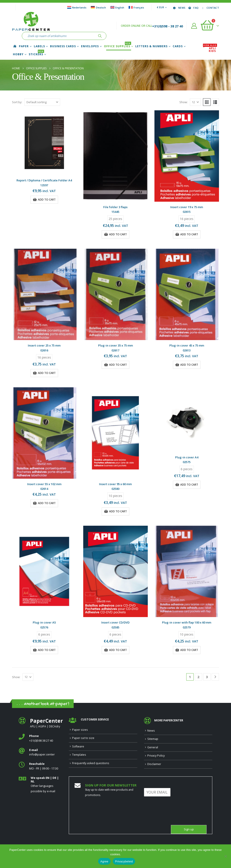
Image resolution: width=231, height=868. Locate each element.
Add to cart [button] (47, 200)
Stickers (36, 54)
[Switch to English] (117, 7)
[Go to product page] (44, 143)
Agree (104, 861)
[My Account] (194, 26)
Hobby (18, 54)
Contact (210, 8)
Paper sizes (80, 730)
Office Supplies (118, 46)
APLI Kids (210, 50)
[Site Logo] (31, 22)
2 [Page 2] (198, 677)
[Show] (195, 102)
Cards (178, 46)
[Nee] (225, 856)
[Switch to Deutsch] (98, 7)
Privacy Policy (156, 756)
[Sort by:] (42, 102)
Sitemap (153, 739)
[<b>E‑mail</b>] (40, 752)
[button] (207, 102)
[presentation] (178, 818)
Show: (183, 102)
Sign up (189, 829)
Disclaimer (154, 764)
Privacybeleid (124, 861)
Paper (24, 46)
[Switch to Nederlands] (77, 7)
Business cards (63, 46)
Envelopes (90, 46)
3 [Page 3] (207, 677)
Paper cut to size (83, 738)
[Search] (100, 36)
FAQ (193, 8)
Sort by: (17, 102)
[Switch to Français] (136, 7)
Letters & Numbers (151, 46)
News (179, 8)
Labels (39, 46)
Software (78, 746)
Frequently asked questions (91, 763)
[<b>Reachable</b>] (40, 766)
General (153, 747)
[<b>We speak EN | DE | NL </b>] (40, 785)
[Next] (215, 677)
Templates (79, 755)
